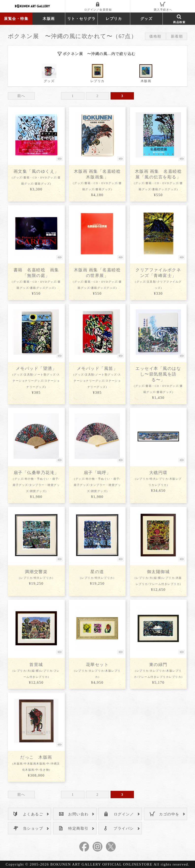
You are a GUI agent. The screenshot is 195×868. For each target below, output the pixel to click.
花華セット (97, 670)
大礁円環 (158, 478)
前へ (21, 96)
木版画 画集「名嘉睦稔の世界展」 (97, 278)
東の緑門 (158, 670)
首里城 (36, 670)
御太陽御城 (158, 577)
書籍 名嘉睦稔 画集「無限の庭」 (36, 278)
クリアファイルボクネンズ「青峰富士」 (158, 278)
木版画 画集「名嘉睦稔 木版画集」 (97, 180)
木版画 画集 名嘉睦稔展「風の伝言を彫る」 (158, 180)
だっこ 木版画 (36, 763)
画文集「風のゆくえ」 (36, 177)
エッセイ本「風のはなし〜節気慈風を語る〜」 (158, 380)
